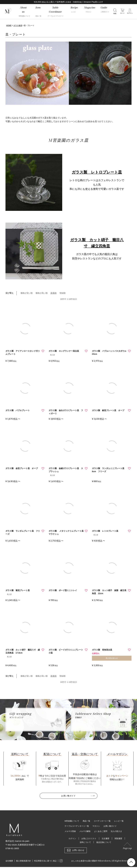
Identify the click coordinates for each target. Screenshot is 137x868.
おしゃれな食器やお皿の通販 (82, 860)
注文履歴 (106, 838)
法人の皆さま (120, 831)
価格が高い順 (42, 293)
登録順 (63, 293)
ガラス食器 (18, 26)
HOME (9, 26)
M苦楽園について (72, 820)
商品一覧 (88, 820)
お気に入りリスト (89, 838)
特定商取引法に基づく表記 (45, 861)
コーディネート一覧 (105, 820)
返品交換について (104, 842)
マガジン (98, 825)
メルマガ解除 (86, 831)
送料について (85, 842)
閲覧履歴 (120, 838)
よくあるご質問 (103, 831)
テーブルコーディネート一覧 (78, 825)
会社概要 (9, 861)
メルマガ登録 (71, 831)
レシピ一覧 (122, 820)
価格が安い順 (27, 293)
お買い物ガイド (68, 795)
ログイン (71, 838)
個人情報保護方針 (24, 861)
